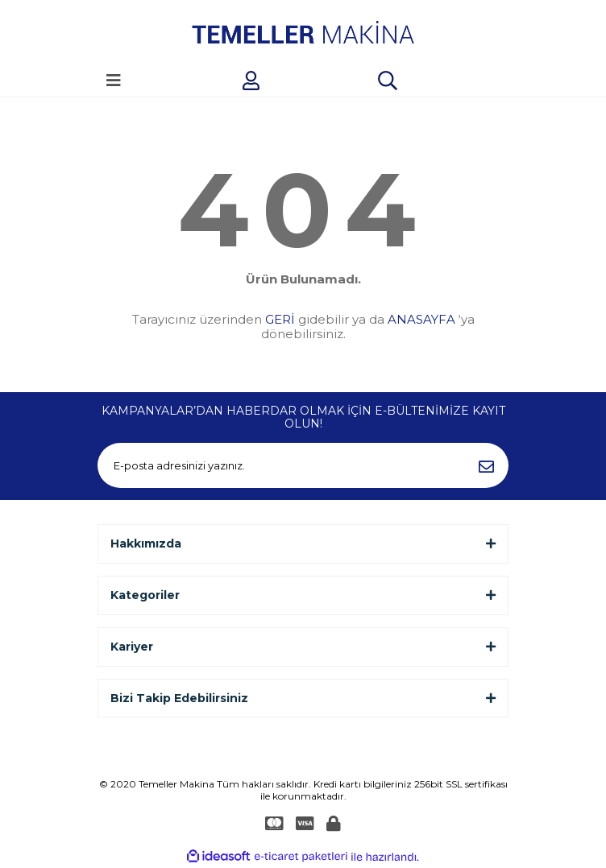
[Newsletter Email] (303, 465)
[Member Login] (251, 81)
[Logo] (303, 32)
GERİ (280, 319)
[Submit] (486, 465)
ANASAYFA (421, 319)
